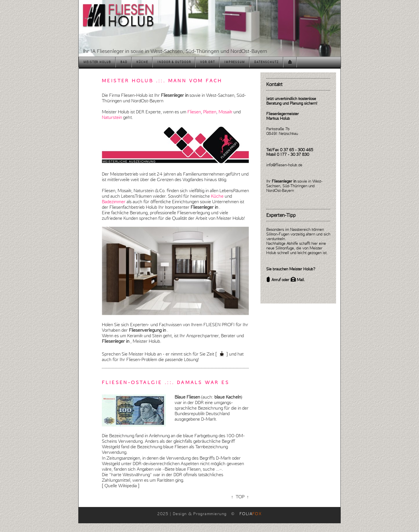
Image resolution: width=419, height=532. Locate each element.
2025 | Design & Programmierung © (210, 514)
